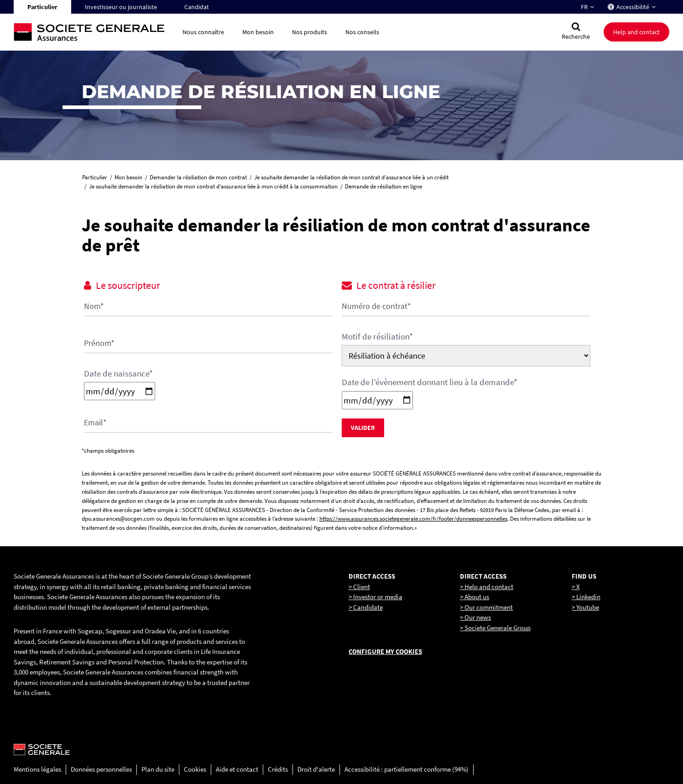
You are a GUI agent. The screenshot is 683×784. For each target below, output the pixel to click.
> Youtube (585, 607)
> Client (359, 587)
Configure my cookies (385, 651)
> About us (474, 597)
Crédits (278, 769)
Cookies (195, 769)
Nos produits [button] (310, 32)
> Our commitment (486, 607)
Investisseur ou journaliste (121, 7)
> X (576, 587)
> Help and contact (487, 587)
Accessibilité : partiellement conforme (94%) (407, 769)
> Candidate (366, 607)
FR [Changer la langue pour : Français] (584, 7)
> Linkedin (586, 597)
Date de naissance (118, 373)
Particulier (42, 7)
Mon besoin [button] (258, 32)
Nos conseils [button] (362, 32)
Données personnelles (101, 769)
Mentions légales (37, 769)
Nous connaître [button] (203, 32)
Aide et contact (237, 769)
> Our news (475, 617)
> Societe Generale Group (495, 628)
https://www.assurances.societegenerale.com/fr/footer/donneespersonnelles (413, 519)
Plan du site (158, 769)
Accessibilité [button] (633, 7)
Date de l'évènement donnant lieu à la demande (430, 382)
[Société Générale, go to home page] (94, 32)
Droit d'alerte (316, 769)
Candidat (197, 7)
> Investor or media (375, 597)
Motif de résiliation (377, 336)
